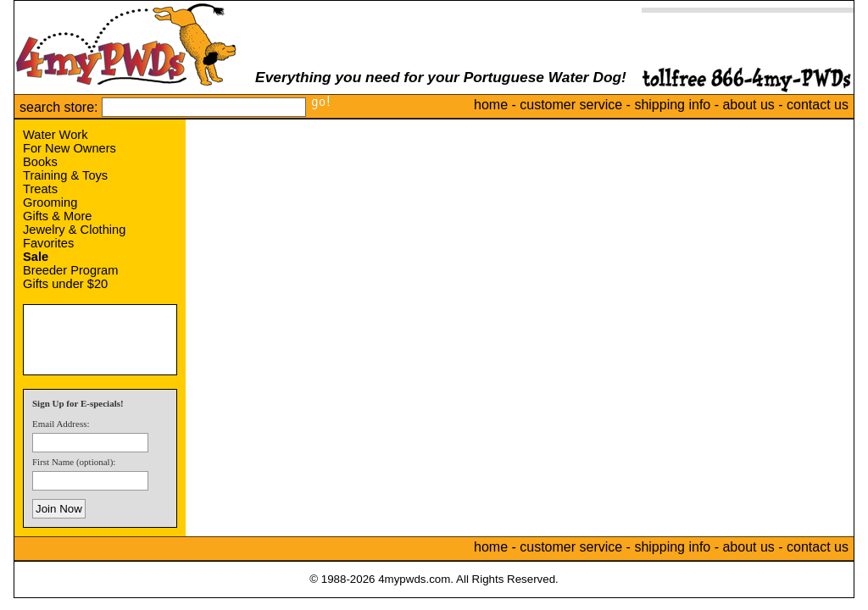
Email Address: (61, 424)
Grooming (50, 202)
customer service (571, 105)
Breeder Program (70, 270)
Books (40, 162)
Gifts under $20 (65, 284)
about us (748, 105)
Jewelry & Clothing (74, 230)
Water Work (56, 135)
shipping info (672, 105)
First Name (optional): (74, 462)
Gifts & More (57, 216)
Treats (40, 189)
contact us (818, 105)
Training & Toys (65, 175)
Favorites (48, 243)
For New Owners (70, 148)
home (491, 105)
